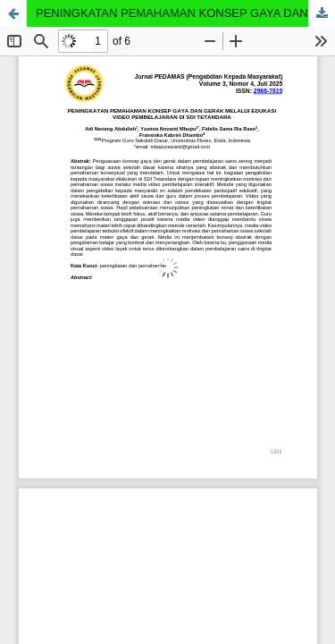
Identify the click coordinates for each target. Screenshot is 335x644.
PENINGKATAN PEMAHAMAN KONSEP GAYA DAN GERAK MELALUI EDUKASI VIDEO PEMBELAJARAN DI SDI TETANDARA (185, 13)
